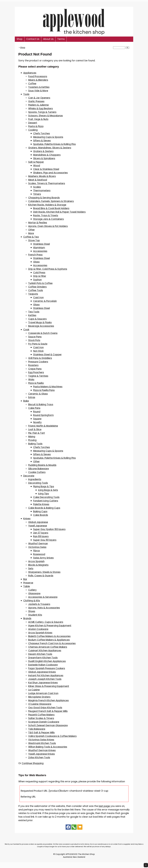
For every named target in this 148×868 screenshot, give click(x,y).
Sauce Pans (35, 337)
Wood (37, 166)
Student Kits (35, 615)
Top (146, 865)
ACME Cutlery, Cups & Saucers (46, 622)
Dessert (33, 123)
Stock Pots (34, 340)
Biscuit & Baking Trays (41, 404)
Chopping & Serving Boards (44, 198)
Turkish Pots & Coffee (40, 283)
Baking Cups (40, 511)
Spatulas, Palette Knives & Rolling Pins (54, 144)
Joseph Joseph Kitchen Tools (45, 679)
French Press (35, 255)
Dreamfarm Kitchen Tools (43, 658)
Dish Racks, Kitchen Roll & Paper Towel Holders (59, 212)
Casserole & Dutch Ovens (43, 333)
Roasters (33, 365)
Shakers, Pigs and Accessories (50, 173)
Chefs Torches (42, 133)
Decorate (29, 476)
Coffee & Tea (31, 237)
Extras (32, 397)
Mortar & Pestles (38, 223)
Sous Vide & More (38, 91)
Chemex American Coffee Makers (48, 647)
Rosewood (39, 554)
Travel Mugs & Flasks (40, 322)
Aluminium (39, 248)
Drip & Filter (40, 276)
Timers (37, 194)
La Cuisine (34, 690)
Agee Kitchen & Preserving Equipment (50, 626)
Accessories (40, 251)
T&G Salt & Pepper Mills (41, 733)
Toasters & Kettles (39, 87)
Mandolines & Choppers (47, 155)
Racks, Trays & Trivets (46, 215)
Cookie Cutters (37, 472)
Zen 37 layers (41, 533)
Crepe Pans (35, 369)
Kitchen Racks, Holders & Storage (47, 205)
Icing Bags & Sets (48, 490)
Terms (61, 39)
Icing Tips (43, 494)
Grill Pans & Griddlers (40, 358)
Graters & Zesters (43, 151)
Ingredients (35, 479)
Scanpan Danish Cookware (44, 722)
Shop (20, 39)
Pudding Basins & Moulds (42, 465)
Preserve (28, 583)
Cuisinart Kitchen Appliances (45, 651)
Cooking (33, 130)
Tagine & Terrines (38, 376)
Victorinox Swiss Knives (41, 740)
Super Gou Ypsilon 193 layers (49, 529)
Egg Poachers (36, 372)
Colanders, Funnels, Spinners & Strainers (51, 201)
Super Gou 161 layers (45, 540)
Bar (25, 579)
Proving (32, 440)
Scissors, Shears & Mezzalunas (46, 116)
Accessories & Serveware (43, 597)
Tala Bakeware (37, 729)
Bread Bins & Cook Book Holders (51, 208)
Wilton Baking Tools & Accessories (48, 747)
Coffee (32, 84)
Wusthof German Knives (42, 750)
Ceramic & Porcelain (45, 301)
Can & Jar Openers (39, 98)
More (31, 233)
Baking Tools (35, 444)
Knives (27, 519)
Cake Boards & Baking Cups (44, 508)
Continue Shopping (33, 763)
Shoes (32, 611)
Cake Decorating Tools (46, 497)
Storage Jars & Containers (48, 219)
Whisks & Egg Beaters (41, 109)
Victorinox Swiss (37, 547)
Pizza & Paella (36, 383)
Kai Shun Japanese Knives (43, 683)
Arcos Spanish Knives (40, 633)
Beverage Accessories (41, 326)
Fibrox (37, 551)
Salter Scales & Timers (41, 718)
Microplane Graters (39, 697)
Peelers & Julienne (38, 105)
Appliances (30, 73)
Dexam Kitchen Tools (40, 654)
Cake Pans (34, 408)
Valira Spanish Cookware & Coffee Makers (52, 736)
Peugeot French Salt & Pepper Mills (48, 711)
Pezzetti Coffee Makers (41, 715)
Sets (31, 569)
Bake (26, 401)
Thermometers (42, 191)
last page (104, 806)
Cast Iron (38, 298)
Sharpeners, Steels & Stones (44, 572)
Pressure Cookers (38, 362)
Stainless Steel (42, 244)
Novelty (37, 422)
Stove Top (34, 240)
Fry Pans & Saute (38, 344)
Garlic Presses (36, 101)
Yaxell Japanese (38, 526)
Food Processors (38, 76)
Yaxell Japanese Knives (42, 754)
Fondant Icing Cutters (46, 501)
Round (37, 412)
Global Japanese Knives (42, 672)
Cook (26, 330)
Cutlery (32, 590)
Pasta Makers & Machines (48, 387)
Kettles (32, 315)
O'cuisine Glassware (40, 704)
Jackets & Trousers (39, 604)
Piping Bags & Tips (44, 487)
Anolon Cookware (38, 629)
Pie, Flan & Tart (37, 433)
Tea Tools (34, 312)
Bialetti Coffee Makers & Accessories (49, 636)
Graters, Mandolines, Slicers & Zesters (50, 148)
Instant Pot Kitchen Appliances (46, 676)
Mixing (32, 437)
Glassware (34, 593)
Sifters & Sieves (42, 141)
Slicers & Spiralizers (44, 158)
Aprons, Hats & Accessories (44, 608)
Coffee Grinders (37, 287)
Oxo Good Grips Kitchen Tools (45, 708)
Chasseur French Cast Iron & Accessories (52, 643)
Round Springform (43, 415)
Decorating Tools (38, 483)
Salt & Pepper (36, 162)
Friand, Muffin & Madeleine (43, 426)
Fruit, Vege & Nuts (38, 119)
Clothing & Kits (32, 601)
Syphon (37, 280)
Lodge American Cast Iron (43, 693)
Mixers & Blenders (38, 80)
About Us (48, 39)
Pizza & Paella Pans (44, 390)
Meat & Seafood (38, 180)
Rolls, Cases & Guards (41, 576)
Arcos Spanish (36, 561)
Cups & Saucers (37, 319)
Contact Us (33, 39)
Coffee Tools (36, 290)
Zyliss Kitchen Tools (39, 758)
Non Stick (38, 351)
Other (32, 230)
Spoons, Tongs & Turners (42, 112)
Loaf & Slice (35, 429)
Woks (31, 380)
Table (27, 586)
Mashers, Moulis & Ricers (42, 176)
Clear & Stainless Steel (46, 169)
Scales (37, 187)
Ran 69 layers (41, 536)
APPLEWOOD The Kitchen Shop (80, 854)
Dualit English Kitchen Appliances (47, 661)
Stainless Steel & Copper (47, 355)
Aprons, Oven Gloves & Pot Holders (48, 226)
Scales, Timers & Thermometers (47, 183)
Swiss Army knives (43, 558)
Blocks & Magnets (38, 565)
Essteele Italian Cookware (43, 665)
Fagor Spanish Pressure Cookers (47, 668)
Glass (36, 262)
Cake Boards (41, 515)
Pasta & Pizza (36, 126)
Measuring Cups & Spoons (48, 137)
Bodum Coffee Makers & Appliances (49, 640)
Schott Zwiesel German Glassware (48, 725)
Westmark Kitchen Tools (42, 743)
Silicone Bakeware (39, 469)
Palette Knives (41, 504)
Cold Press (39, 273)
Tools (26, 94)
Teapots (33, 294)
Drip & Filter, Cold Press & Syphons (48, 269)
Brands (27, 618)
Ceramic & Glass (38, 394)
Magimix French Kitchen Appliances (48, 700)
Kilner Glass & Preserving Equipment (49, 686)
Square (37, 419)
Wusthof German (38, 544)
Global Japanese (38, 522)
